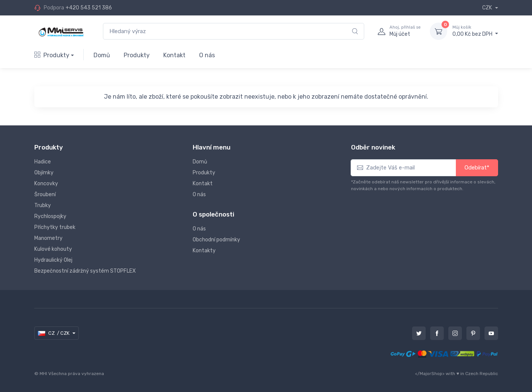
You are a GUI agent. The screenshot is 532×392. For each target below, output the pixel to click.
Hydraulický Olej (53, 260)
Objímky (44, 173)
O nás (207, 55)
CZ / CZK (54, 333)
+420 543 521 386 (89, 8)
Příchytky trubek (55, 227)
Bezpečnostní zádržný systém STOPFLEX (85, 271)
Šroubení (45, 194)
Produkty (52, 55)
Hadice (43, 162)
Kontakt (174, 55)
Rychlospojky (50, 216)
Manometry (48, 238)
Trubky (43, 205)
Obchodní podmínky (216, 240)
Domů (102, 55)
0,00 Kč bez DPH (475, 31)
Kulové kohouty (53, 249)
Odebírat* (477, 168)
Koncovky (46, 184)
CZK (488, 8)
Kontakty (204, 251)
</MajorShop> (430, 374)
